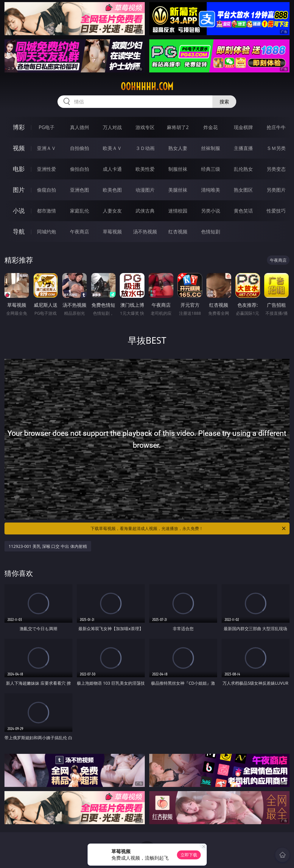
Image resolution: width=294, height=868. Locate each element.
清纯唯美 (211, 190)
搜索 (224, 102)
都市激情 (46, 211)
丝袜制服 (211, 148)
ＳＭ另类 (276, 148)
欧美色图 (112, 190)
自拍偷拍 (80, 148)
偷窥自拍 (46, 190)
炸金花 (211, 127)
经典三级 (211, 169)
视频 (19, 148)
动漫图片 (145, 190)
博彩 (19, 127)
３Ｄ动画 (145, 148)
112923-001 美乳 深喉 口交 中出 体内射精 (48, 546)
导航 (19, 231)
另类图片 (276, 190)
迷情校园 (178, 211)
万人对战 (112, 127)
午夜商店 (80, 232)
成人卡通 (112, 169)
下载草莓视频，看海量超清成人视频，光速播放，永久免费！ (189, 528)
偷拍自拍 (80, 169)
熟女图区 (243, 190)
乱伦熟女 (243, 169)
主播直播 (243, 148)
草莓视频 (112, 232)
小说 (19, 211)
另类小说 (211, 211)
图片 (19, 190)
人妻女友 (112, 211)
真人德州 (80, 127)
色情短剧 (211, 232)
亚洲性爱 (46, 169)
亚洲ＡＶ (46, 148)
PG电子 (47, 127)
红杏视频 (178, 232)
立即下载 (189, 855)
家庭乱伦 (80, 211)
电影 (19, 169)
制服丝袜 (178, 169)
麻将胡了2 (178, 127)
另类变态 (276, 169)
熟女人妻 (178, 148)
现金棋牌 (243, 127)
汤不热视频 (145, 232)
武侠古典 (145, 211)
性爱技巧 (276, 211)
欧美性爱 (145, 169)
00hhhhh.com (147, 86)
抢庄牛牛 (276, 127)
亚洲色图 (80, 190)
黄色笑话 (243, 211)
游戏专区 (145, 127)
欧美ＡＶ (112, 148)
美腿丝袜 (178, 190)
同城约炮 (46, 232)
